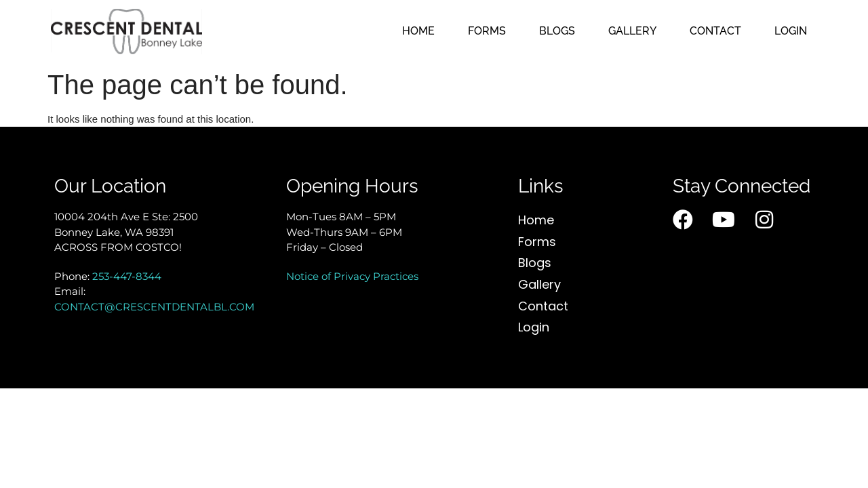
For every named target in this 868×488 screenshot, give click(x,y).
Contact (715, 31)
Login (791, 31)
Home (418, 31)
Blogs (557, 31)
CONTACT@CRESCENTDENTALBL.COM (154, 307)
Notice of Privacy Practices (352, 276)
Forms (487, 31)
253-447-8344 (127, 276)
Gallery (632, 31)
